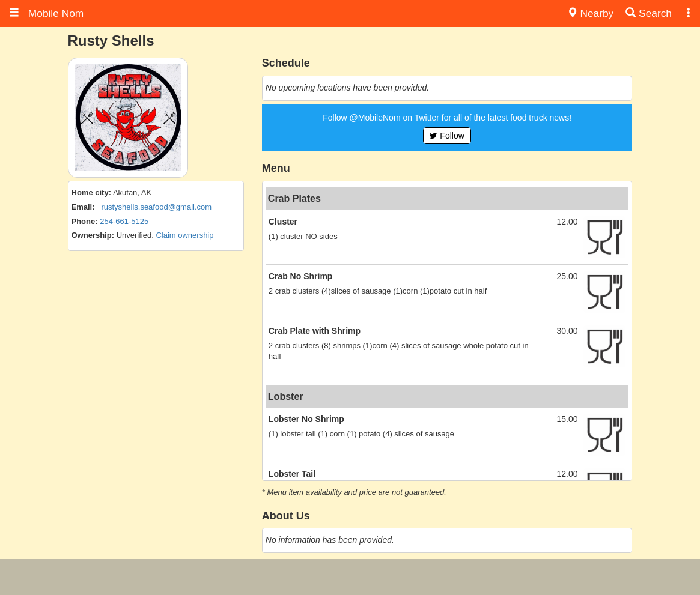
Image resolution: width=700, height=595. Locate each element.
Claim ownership (184, 235)
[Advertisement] (350, 577)
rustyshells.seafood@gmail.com (156, 207)
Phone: (85, 221)
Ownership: (93, 235)
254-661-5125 (124, 221)
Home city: (91, 192)
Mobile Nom (46, 13)
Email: (83, 207)
